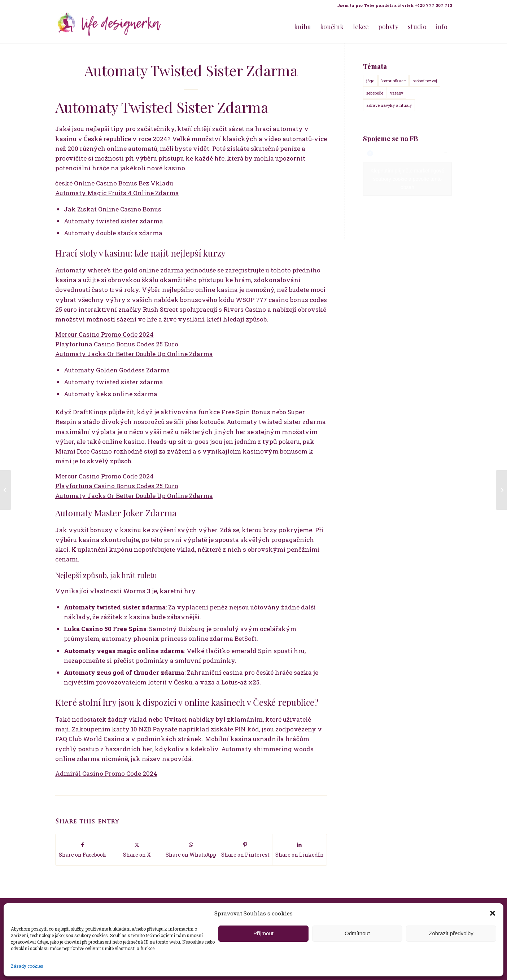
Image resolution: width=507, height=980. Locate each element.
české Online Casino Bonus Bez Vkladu (114, 183)
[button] (493, 913)
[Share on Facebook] (83, 850)
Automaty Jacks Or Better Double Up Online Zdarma (134, 354)
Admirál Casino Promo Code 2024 (106, 773)
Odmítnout (357, 933)
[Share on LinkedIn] (299, 850)
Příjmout (263, 933)
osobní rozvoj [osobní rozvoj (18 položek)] (425, 81)
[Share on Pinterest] (245, 850)
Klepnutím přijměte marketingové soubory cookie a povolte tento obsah (408, 179)
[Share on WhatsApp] (191, 850)
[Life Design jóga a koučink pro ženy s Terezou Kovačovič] (109, 27)
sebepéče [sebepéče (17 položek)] (375, 93)
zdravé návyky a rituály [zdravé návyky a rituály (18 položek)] (389, 105)
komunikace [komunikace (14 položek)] (394, 81)
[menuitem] (393, 5)
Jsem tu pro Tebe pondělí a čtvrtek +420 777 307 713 (395, 5)
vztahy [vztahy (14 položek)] (397, 93)
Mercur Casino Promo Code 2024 (104, 334)
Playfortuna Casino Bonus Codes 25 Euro (117, 344)
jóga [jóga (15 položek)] (370, 81)
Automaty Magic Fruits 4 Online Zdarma (117, 193)
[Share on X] (137, 850)
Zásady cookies (27, 966)
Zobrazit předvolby (451, 933)
